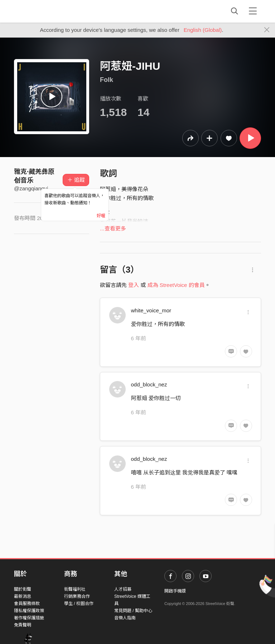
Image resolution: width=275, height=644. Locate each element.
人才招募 (123, 589)
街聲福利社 (75, 589)
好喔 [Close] (101, 216)
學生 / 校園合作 (79, 604)
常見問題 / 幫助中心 (133, 611)
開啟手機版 (175, 591)
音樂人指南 (125, 618)
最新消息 (23, 596)
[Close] (267, 30)
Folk (107, 80)
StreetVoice (44, 11)
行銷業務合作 (77, 596)
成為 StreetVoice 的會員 (176, 285)
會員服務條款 (27, 604)
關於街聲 (23, 589)
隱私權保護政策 (29, 611)
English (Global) (203, 30)
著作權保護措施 (29, 618)
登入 (134, 285)
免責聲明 (23, 625)
